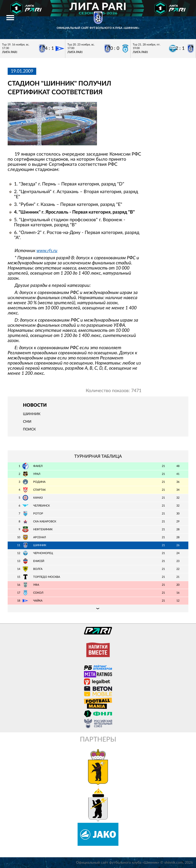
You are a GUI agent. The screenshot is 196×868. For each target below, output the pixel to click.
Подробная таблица (98, 608)
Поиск (29, 429)
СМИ (27, 422)
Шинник (32, 414)
